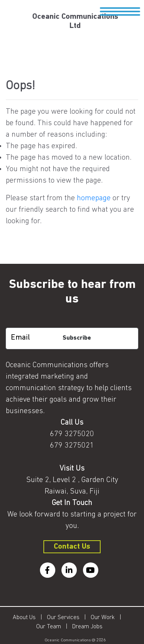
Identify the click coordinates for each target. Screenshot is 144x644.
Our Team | (54, 627)
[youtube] (91, 570)
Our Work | (108, 618)
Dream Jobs (87, 627)
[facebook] (48, 570)
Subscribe (77, 338)
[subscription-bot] (72, 322)
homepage (94, 198)
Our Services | (69, 618)
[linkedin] (69, 570)
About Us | (30, 618)
